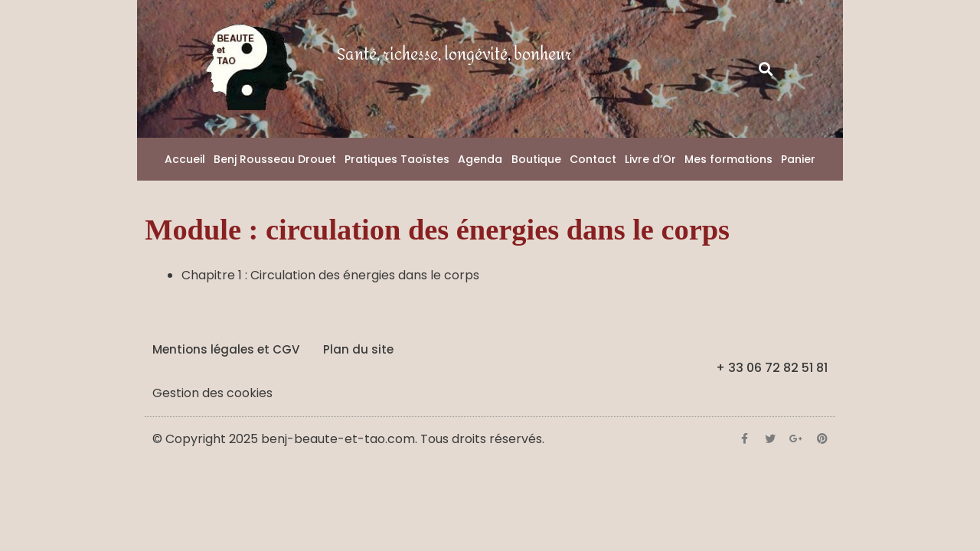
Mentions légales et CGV (226, 349)
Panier (798, 159)
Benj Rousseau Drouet (275, 159)
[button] (766, 69)
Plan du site (358, 349)
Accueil (185, 159)
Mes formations (728, 159)
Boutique (536, 159)
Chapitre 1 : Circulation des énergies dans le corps (330, 275)
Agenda (480, 159)
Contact (593, 159)
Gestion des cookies (212, 393)
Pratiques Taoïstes (397, 159)
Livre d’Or (650, 159)
